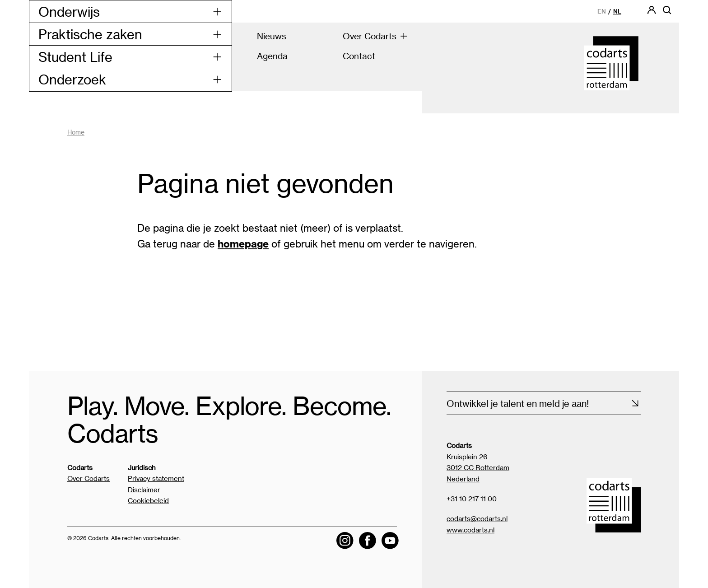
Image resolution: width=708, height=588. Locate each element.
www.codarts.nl (470, 530)
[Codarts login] (652, 13)
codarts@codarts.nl (477, 518)
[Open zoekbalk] (667, 13)
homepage (243, 243)
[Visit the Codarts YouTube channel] (390, 541)
